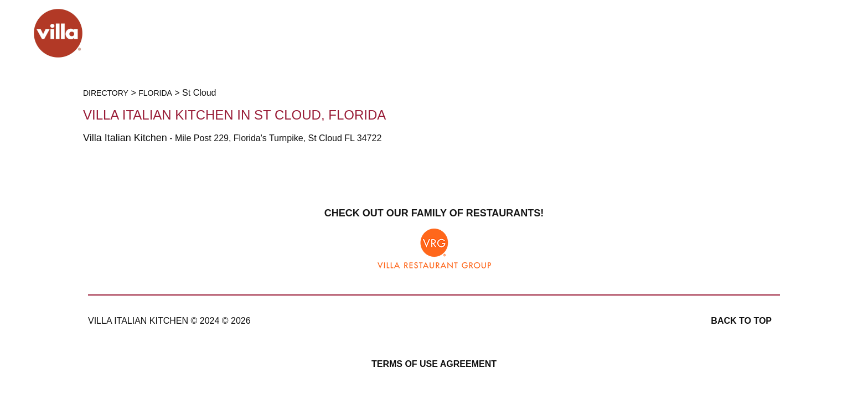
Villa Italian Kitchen (125, 138)
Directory (106, 93)
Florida (155, 93)
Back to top (741, 321)
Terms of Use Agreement (434, 364)
